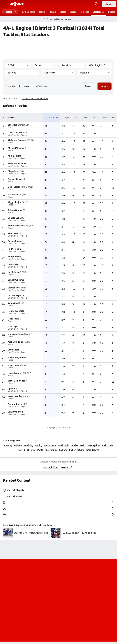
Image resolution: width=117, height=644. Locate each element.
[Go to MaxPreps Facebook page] (80, 584)
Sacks (83, 445)
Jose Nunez (14, 365)
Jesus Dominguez (16, 381)
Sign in (109, 4)
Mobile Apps (65, 592)
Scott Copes (14, 350)
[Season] (18, 65)
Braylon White (15, 288)
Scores (73, 12)
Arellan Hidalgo (15, 342)
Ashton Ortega (15, 210)
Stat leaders (99, 12)
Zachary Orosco (15, 179)
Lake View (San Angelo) (18, 135)
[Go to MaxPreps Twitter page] (69, 584)
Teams (42, 12)
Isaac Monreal (15, 132)
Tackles (74, 445)
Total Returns (93, 450)
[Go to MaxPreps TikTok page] (37, 584)
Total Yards (63, 445)
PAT (20, 450)
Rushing (18, 445)
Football (10, 12)
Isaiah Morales (15, 373)
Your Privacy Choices (58, 607)
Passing (8, 445)
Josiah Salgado (15, 357)
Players (53, 12)
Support (58, 611)
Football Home (28, 12)
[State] (45, 65)
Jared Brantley (15, 396)
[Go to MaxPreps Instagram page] (58, 584)
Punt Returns (51, 450)
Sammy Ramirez (16, 404)
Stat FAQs (67, 467)
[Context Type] (72, 65)
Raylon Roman (15, 241)
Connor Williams (16, 280)
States (63, 12)
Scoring (39, 445)
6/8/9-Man (40, 86)
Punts (40, 450)
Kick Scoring (29, 450)
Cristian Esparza (16, 295)
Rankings (85, 12)
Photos (112, 12)
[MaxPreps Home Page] (44, 19)
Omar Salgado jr (16, 187)
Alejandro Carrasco (17, 140)
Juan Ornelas (14, 194)
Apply (105, 86)
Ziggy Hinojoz (15, 202)
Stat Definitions (51, 467)
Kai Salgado (14, 272)
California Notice (68, 603)
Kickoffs (63, 450)
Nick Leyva (13, 326)
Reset (88, 86)
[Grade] (58, 73)
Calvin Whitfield (16, 412)
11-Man (24, 86)
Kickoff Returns (77, 450)
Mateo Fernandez (17, 226)
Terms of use (47, 603)
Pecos (11, 127)
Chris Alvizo (14, 264)
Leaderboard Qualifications (35, 99)
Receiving (28, 445)
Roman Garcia (15, 233)
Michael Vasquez (16, 148)
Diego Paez (13, 171)
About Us (50, 592)
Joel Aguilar (14, 125)
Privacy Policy (66, 597)
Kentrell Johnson (16, 311)
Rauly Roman (14, 249)
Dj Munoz (12, 388)
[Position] (95, 73)
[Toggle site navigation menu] (4, 4)
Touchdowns (50, 445)
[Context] (99, 65)
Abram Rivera (14, 156)
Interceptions (94, 445)
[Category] (22, 73)
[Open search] (96, 4)
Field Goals (108, 445)
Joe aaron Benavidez (18, 334)
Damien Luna (14, 218)
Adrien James (15, 257)
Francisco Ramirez (17, 163)
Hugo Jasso (14, 319)
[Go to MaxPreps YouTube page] (48, 584)
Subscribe (49, 597)
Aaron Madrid (15, 303)
